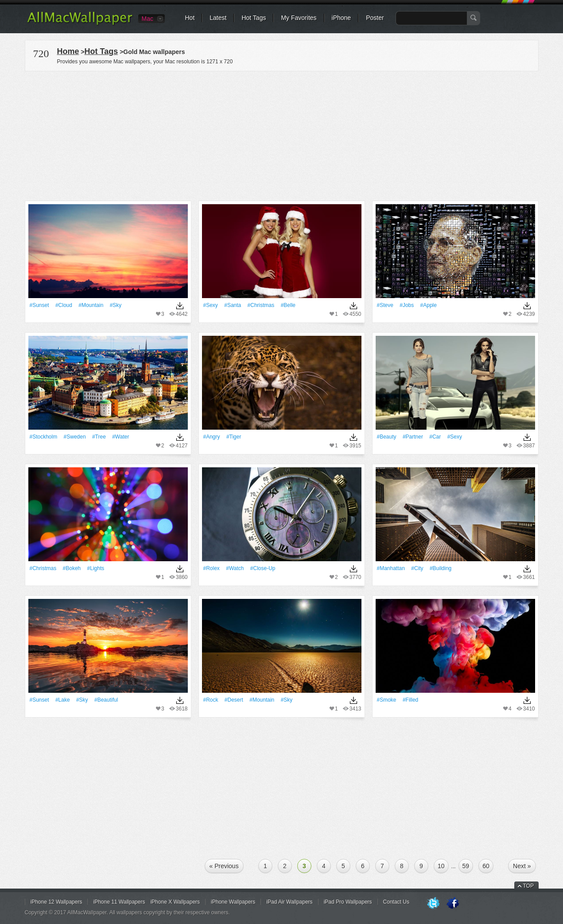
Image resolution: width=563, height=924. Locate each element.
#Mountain (91, 305)
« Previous (224, 866)
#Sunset (39, 305)
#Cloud (64, 305)
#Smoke (387, 700)
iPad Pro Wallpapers (348, 902)
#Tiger (234, 437)
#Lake (63, 700)
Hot (190, 18)
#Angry (212, 437)
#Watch (235, 568)
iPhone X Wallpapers (175, 902)
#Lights (96, 568)
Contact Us (396, 902)
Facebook (453, 904)
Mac (148, 19)
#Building (441, 568)
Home (68, 51)
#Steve (385, 305)
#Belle (288, 305)
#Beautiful (106, 700)
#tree (99, 437)
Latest (218, 18)
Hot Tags (254, 18)
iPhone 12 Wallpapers (56, 902)
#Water (120, 437)
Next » (522, 866)
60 (486, 866)
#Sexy (211, 305)
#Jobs (407, 305)
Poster (375, 18)
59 (466, 866)
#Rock (211, 700)
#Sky (116, 305)
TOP (528, 886)
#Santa (233, 305)
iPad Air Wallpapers (289, 902)
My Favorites (299, 18)
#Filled (410, 700)
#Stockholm (44, 437)
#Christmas (261, 305)
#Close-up (263, 568)
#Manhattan (391, 568)
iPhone (342, 18)
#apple (429, 305)
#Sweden (75, 437)
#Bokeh (72, 568)
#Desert (234, 700)
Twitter (433, 904)
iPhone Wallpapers (233, 902)
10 (441, 866)
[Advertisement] (282, 135)
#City (417, 568)
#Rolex (212, 568)
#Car (435, 437)
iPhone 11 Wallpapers (119, 902)
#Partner (413, 437)
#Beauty (387, 437)
